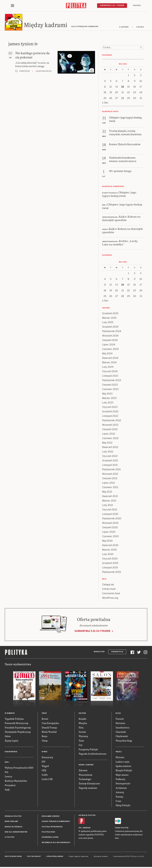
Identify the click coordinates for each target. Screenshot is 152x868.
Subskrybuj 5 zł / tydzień (112, 5)
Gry (81, 745)
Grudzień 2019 (110, 563)
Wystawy (83, 736)
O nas (118, 801)
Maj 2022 (107, 443)
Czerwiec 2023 (110, 389)
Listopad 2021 (110, 465)
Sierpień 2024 (110, 340)
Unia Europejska (50, 723)
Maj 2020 (107, 541)
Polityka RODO (48, 832)
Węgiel (45, 766)
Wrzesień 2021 (110, 474)
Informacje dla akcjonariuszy (56, 843)
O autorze (124, 27)
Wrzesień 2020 (110, 523)
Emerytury (47, 757)
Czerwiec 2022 (110, 438)
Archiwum (121, 788)
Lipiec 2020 (109, 532)
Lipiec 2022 (109, 434)
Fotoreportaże (123, 784)
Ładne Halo (85, 857)
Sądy (7, 790)
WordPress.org (110, 598)
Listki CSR (47, 779)
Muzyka (83, 723)
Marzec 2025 (109, 318)
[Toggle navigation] (12, 6)
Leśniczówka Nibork (55, 857)
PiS (7, 772)
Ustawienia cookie (50, 837)
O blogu (140, 27)
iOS (80, 828)
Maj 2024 (107, 354)
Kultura (82, 713)
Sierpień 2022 (110, 429)
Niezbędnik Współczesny (18, 732)
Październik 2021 (111, 470)
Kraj (7, 762)
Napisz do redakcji (14, 827)
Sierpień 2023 (110, 385)
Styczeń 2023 (110, 407)
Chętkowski (122, 736)
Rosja (45, 736)
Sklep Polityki (123, 806)
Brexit (45, 719)
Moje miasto (122, 775)
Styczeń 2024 (110, 372)
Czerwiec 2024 (110, 349)
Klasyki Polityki (124, 771)
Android (87, 828)
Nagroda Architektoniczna (92, 754)
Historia (120, 757)
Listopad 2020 (110, 514)
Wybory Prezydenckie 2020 (19, 768)
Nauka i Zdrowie (86, 765)
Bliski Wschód (49, 732)
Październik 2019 (111, 572)
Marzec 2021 (109, 501)
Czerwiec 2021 (110, 487)
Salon (8, 736)
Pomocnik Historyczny (17, 723)
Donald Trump (49, 728)
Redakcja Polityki (13, 816)
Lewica (8, 777)
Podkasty (120, 779)
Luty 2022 (108, 452)
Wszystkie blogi (124, 741)
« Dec (105, 103)
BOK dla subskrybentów (16, 832)
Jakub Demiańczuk (44, 71)
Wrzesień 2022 (110, 425)
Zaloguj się (108, 585)
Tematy (119, 797)
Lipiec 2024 (109, 345)
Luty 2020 (108, 554)
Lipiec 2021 (108, 483)
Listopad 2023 (110, 376)
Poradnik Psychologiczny (18, 728)
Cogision (77, 857)
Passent (120, 719)
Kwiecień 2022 (110, 447)
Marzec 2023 (109, 398)
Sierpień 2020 (110, 528)
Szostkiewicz (123, 728)
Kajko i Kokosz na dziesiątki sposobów (121, 218)
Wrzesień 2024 (110, 336)
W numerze (10, 713)
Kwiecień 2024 (110, 358)
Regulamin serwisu (51, 816)
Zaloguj (137, 5)
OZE (44, 771)
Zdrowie (83, 771)
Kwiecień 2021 (110, 496)
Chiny (45, 741)
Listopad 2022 (110, 416)
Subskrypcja (117, 652)
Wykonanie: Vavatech (101, 857)
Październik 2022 (112, 421)
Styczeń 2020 (110, 559)
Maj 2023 (107, 394)
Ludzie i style (123, 762)
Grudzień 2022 (110, 412)
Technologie (85, 779)
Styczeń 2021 (110, 510)
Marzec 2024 (109, 363)
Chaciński (121, 732)
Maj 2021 (107, 492)
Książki (83, 719)
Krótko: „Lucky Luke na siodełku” (120, 243)
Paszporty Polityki (88, 749)
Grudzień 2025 (110, 314)
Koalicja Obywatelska (16, 781)
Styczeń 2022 (110, 456)
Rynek (45, 752)
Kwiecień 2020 (110, 545)
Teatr (81, 741)
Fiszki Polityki (122, 828)
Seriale (82, 732)
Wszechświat (85, 775)
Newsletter (99, 652)
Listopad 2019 (110, 568)
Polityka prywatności (52, 827)
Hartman (120, 723)
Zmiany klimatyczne (89, 784)
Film (81, 728)
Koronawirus (11, 752)
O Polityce (10, 837)
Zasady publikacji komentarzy (56, 822)
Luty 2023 (108, 403)
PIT (44, 762)
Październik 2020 (112, 519)
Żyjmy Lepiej (12, 741)
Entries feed (109, 589)
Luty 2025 (108, 322)
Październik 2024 (112, 331)
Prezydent (10, 785)
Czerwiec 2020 (110, 536)
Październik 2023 (112, 380)
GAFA (45, 775)
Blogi (118, 713)
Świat (44, 713)
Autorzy (120, 792)
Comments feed (111, 594)
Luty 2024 (108, 367)
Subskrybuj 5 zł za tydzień (92, 631)
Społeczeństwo (123, 766)
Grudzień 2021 (110, 461)
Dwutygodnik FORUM (13, 857)
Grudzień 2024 (110, 327)
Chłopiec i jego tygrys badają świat (119, 194)
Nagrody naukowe (88, 788)
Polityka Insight (34, 857)
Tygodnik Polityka (14, 719)
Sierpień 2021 (110, 479)
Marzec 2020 (109, 550)
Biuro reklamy (12, 822)
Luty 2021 (108, 505)
